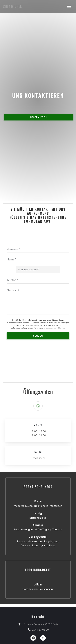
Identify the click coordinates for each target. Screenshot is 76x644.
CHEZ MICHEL (12, 6)
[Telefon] (38, 530)
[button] (69, 6)
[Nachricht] (38, 551)
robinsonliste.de (32, 575)
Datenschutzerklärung (55, 578)
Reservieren (38, 242)
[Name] (38, 510)
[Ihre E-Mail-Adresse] (38, 520)
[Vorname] (38, 499)
